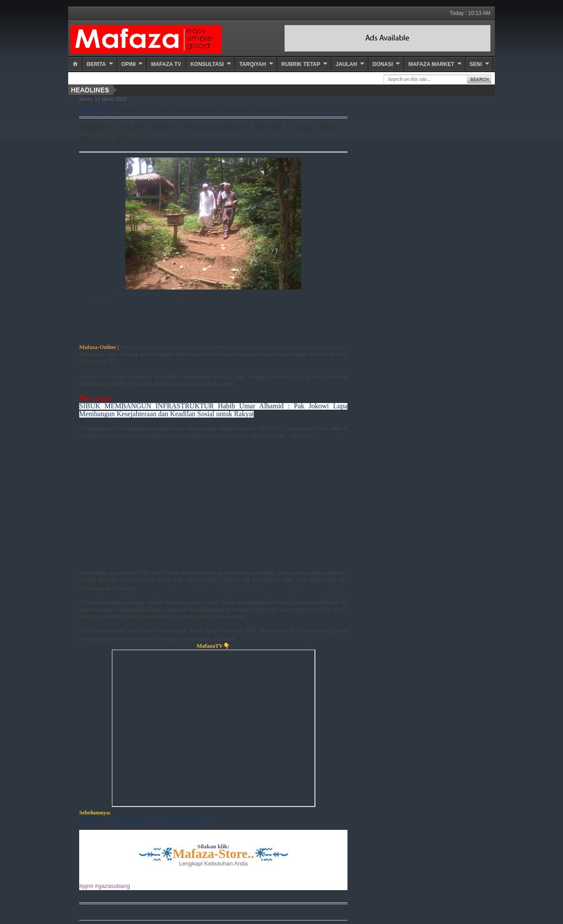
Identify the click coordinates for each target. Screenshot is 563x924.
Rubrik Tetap (301, 64)
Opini (129, 64)
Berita (96, 64)
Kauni (107, 110)
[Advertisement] (213, 508)
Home (86, 110)
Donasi (383, 64)
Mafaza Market (431, 64)
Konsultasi (207, 64)
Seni (476, 64)
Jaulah (346, 64)
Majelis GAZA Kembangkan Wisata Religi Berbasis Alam (146, 820)
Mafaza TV (166, 64)
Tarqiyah (253, 64)
